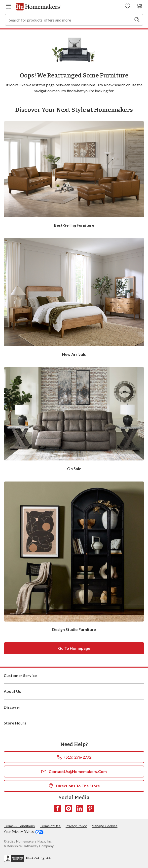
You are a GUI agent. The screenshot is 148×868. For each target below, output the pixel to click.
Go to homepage (74, 648)
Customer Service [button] (74, 675)
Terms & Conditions (19, 826)
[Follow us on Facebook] (58, 808)
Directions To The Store (74, 786)
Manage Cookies (105, 826)
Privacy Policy (76, 826)
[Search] (137, 20)
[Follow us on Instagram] (69, 808)
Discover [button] (74, 707)
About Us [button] (74, 691)
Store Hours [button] (74, 723)
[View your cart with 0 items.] (139, 6)
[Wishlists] (128, 6)
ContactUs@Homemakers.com (74, 772)
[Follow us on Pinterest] (90, 808)
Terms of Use (50, 826)
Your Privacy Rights (24, 832)
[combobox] (74, 20)
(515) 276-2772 (74, 757)
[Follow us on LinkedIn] (79, 808)
